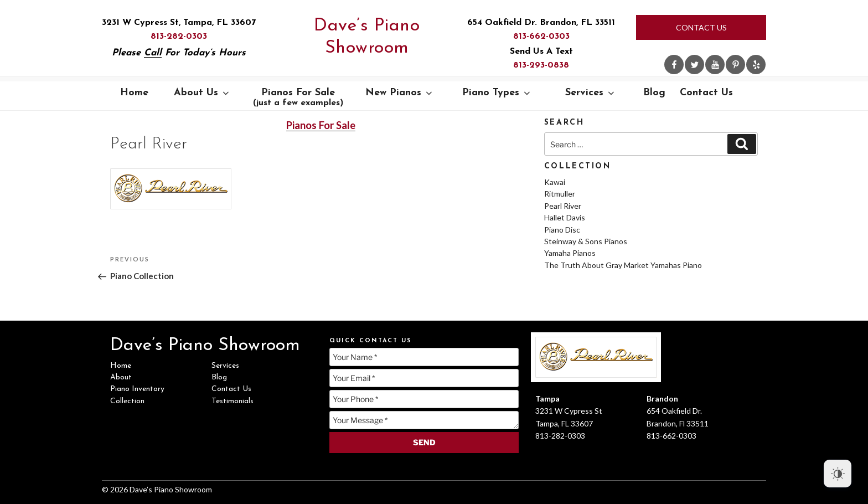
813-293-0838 (541, 65)
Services (591, 93)
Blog (654, 93)
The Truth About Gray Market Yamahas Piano (623, 265)
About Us (202, 93)
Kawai (555, 182)
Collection (127, 401)
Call (153, 53)
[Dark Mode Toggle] (838, 474)
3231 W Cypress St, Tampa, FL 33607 (179, 23)
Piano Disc (562, 230)
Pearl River (563, 206)
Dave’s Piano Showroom (367, 37)
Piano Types (497, 93)
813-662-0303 (541, 37)
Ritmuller (560, 194)
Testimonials (232, 401)
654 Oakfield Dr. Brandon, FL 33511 (541, 23)
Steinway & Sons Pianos (586, 241)
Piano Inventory (137, 389)
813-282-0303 (179, 37)
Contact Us (701, 27)
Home (134, 93)
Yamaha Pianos (570, 253)
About (121, 377)
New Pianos (400, 93)
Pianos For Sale (298, 97)
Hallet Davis (565, 217)
